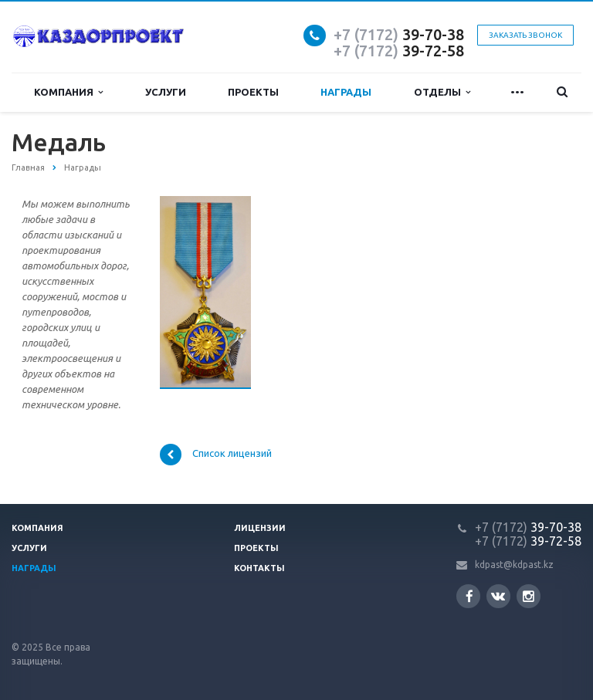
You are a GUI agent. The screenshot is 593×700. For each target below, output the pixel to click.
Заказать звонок (525, 35)
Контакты (259, 568)
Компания (68, 92)
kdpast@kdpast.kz (514, 565)
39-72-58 (399, 51)
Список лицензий (216, 455)
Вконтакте (498, 595)
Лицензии (260, 528)
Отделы (442, 92)
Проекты (253, 92)
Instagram (529, 596)
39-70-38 (399, 34)
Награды (346, 92)
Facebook (469, 596)
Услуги (166, 92)
